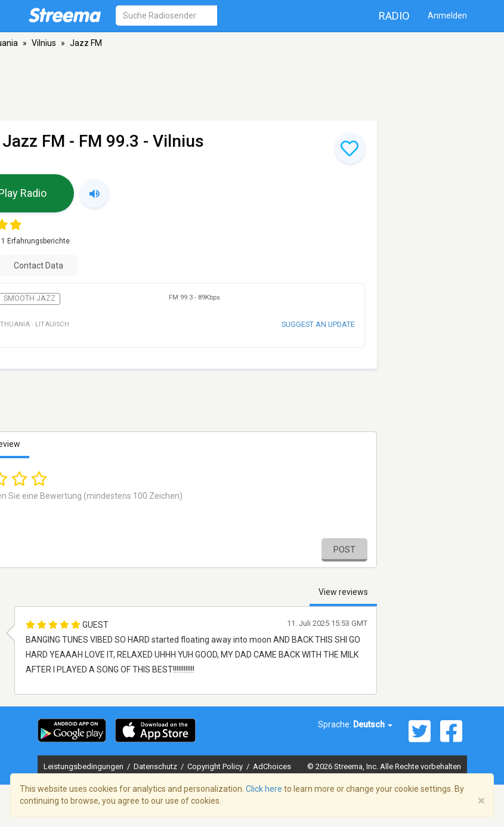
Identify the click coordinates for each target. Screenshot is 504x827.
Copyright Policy (216, 766)
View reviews (343, 592)
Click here (264, 789)
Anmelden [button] (447, 16)
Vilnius (44, 43)
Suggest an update (318, 324)
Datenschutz (156, 766)
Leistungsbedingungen (84, 766)
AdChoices (272, 766)
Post (344, 550)
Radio (394, 16)
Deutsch (373, 724)
